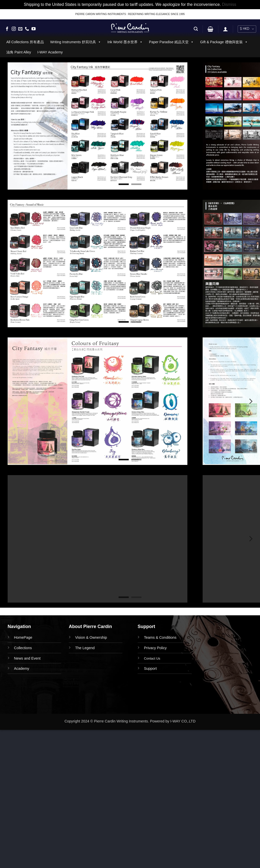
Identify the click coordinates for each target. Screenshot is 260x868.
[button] (196, 29)
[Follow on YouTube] (34, 29)
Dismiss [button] (229, 4)
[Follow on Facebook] (7, 29)
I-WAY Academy (50, 52)
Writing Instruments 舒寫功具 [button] (76, 42)
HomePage (23, 637)
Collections (23, 648)
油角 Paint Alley (19, 52)
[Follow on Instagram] (14, 29)
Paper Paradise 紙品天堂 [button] (171, 42)
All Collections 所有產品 (25, 42)
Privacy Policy (155, 648)
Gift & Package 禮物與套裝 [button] (224, 42)
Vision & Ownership (91, 637)
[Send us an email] (20, 29)
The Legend (85, 648)
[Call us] (27, 29)
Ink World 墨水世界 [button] (125, 42)
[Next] (250, 126)
